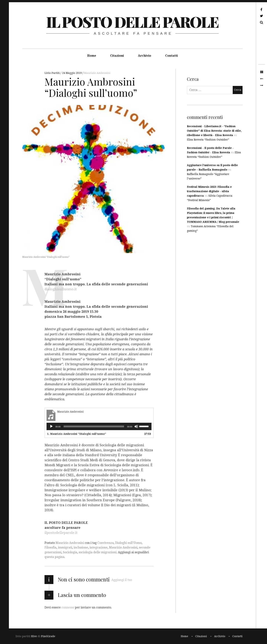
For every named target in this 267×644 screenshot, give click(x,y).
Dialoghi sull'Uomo (128, 543)
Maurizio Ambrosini (97, 73)
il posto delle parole (132, 22)
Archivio (145, 56)
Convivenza (106, 543)
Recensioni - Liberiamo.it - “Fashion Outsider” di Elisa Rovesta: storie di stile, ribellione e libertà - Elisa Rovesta (214, 131)
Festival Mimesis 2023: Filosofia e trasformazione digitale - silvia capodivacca (209, 191)
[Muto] (136, 426)
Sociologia (70, 552)
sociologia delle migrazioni (98, 552)
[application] (99, 426)
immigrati (65, 547)
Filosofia (50, 547)
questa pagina (54, 557)
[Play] (51, 426)
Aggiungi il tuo (122, 580)
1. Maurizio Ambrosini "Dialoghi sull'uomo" (77, 434)
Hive (34, 636)
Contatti (172, 56)
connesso (68, 607)
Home (92, 56)
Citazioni (117, 56)
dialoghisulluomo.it (61, 289)
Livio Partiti (52, 73)
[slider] (94, 426)
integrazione (99, 547)
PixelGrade (48, 636)
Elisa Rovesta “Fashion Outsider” (208, 140)
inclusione (81, 547)
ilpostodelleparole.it (61, 533)
